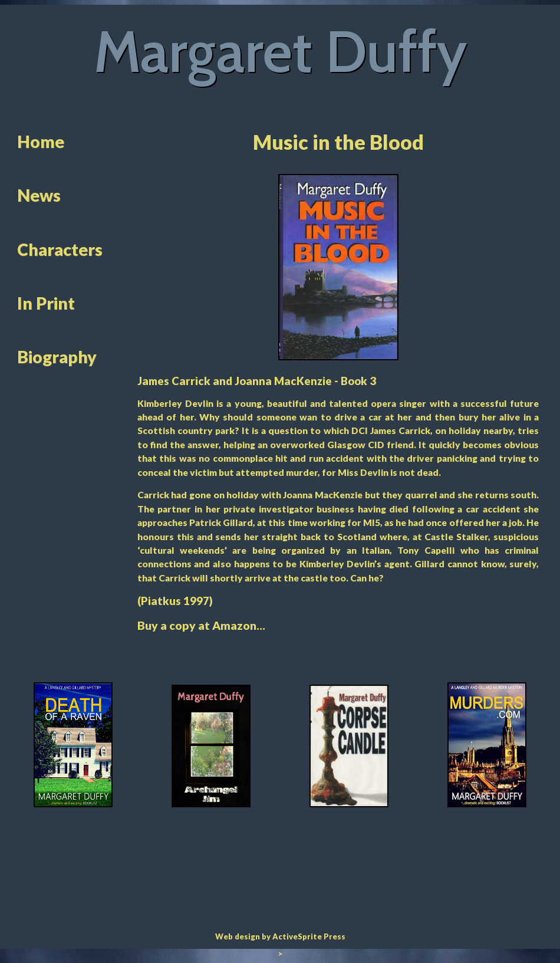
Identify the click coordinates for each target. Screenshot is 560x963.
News (39, 195)
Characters (60, 249)
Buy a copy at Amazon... (201, 625)
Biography (57, 357)
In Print (46, 303)
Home (41, 142)
